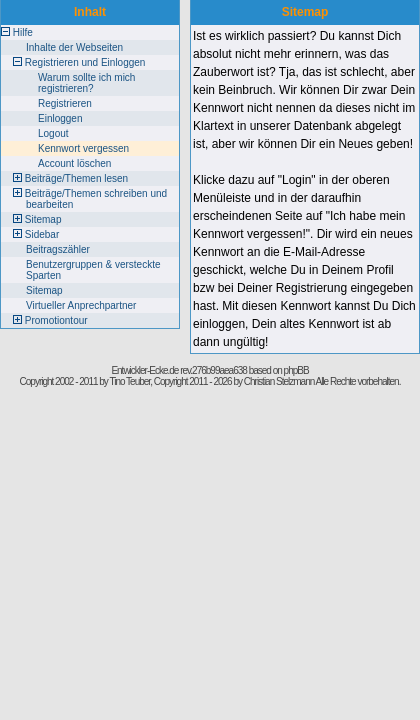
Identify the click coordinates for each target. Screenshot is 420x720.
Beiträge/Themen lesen (76, 178)
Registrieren (65, 103)
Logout (53, 133)
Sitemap (43, 219)
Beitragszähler (58, 249)
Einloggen (60, 118)
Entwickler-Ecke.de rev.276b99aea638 (178, 370)
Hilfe (23, 32)
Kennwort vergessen (83, 148)
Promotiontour (56, 320)
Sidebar (42, 234)
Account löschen (74, 163)
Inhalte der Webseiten (74, 47)
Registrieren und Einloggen (85, 62)
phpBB (296, 370)
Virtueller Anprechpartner (81, 305)
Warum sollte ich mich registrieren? (86, 83)
